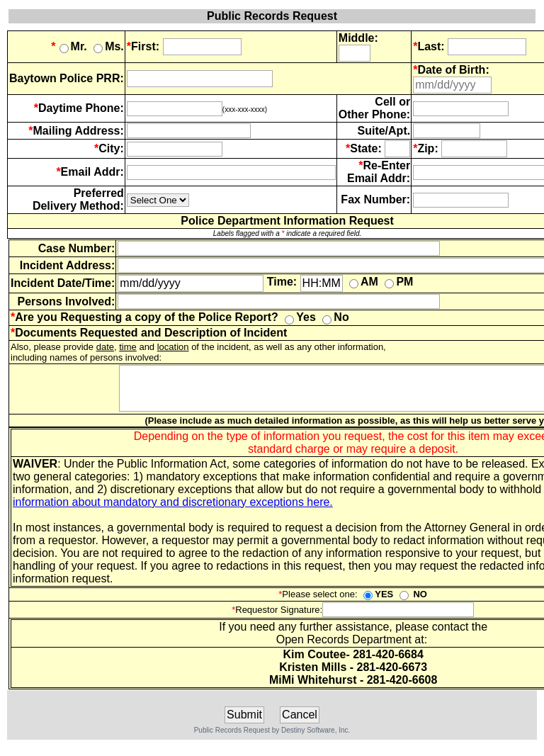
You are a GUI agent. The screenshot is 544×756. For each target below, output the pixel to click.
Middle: (358, 38)
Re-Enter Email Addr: (379, 172)
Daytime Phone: (81, 108)
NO (413, 603)
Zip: (427, 148)
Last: (429, 46)
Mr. (69, 46)
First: (143, 46)
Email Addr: (92, 172)
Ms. (109, 46)
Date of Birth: (453, 70)
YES (378, 603)
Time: (282, 282)
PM (399, 282)
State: (365, 148)
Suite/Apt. (384, 131)
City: (111, 148)
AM (364, 282)
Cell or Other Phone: (374, 108)
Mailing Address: (79, 131)
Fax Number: (375, 199)
